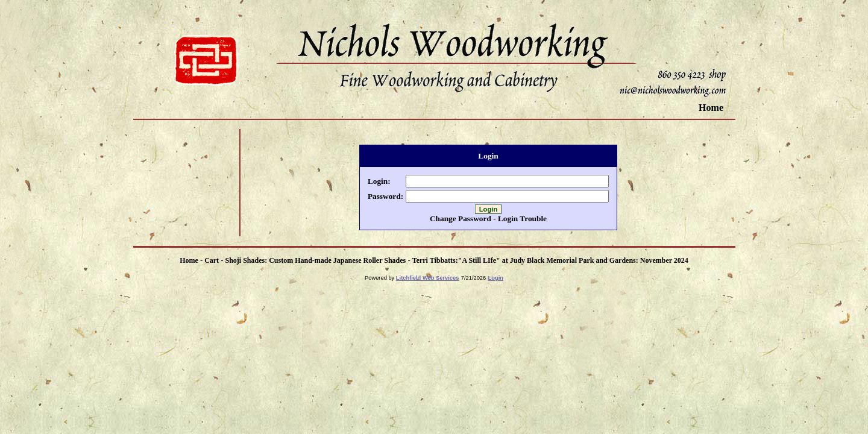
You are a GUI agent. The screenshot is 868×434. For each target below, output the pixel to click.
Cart (212, 260)
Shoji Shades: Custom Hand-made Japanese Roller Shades (315, 260)
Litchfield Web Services (428, 278)
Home (711, 108)
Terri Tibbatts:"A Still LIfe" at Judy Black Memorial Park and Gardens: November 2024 (550, 260)
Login (496, 278)
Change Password (461, 219)
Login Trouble (522, 219)
